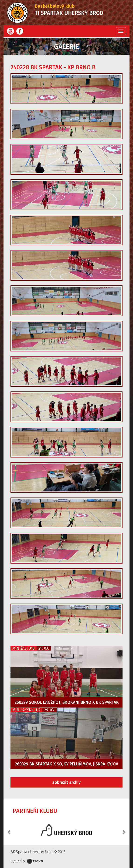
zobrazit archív (66, 782)
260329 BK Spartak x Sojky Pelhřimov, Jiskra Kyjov (66, 764)
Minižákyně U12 (26, 710)
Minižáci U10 (24, 648)
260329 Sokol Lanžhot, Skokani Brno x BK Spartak (67, 702)
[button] (9, 830)
